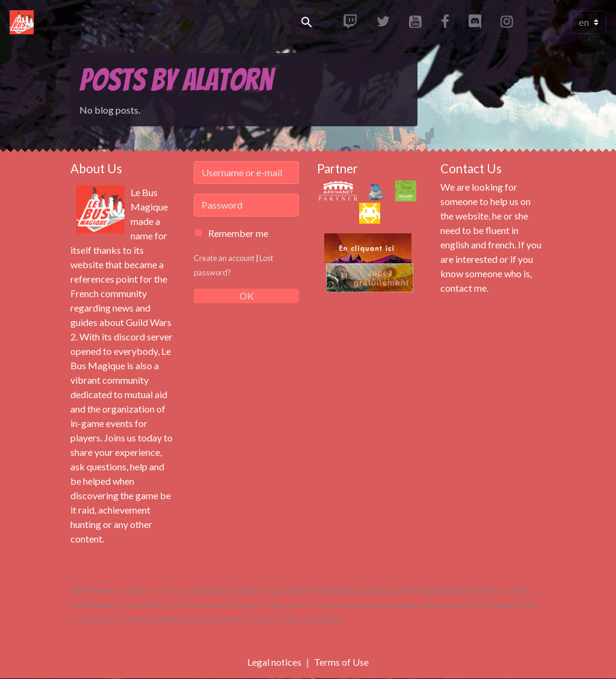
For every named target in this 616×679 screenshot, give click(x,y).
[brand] (24, 22)
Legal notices (274, 662)
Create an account (224, 258)
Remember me (238, 233)
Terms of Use (341, 662)
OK (247, 296)
